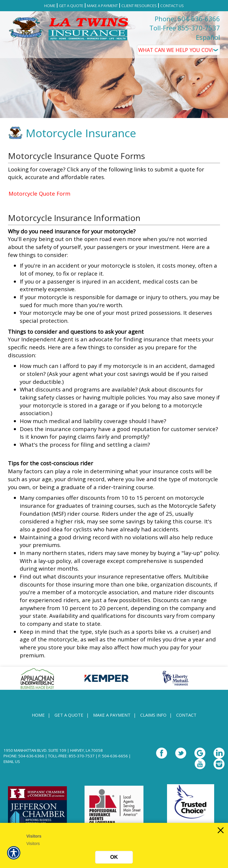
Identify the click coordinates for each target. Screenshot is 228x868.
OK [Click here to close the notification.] (114, 857)
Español (208, 37)
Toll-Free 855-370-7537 (185, 28)
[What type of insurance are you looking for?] (179, 50)
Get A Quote (69, 715)
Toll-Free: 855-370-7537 (71, 756)
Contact (186, 715)
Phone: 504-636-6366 (187, 19)
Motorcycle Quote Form (39, 193)
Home (38, 715)
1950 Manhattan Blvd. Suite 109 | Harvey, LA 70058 (53, 750)
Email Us (12, 761)
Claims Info (153, 715)
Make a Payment (112, 715)
